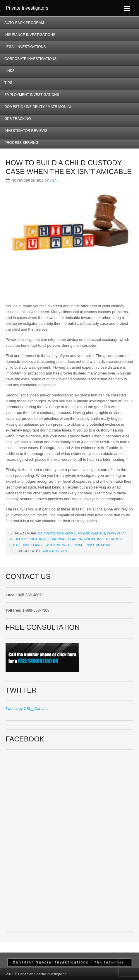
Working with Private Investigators (79, 545)
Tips (8, 83)
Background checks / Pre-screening (72, 533)
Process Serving (21, 143)
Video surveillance (26, 545)
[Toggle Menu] (127, 8)
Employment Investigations (30, 97)
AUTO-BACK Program (22, 25)
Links (10, 71)
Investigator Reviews (26, 131)
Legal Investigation (64, 539)
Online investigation (103, 539)
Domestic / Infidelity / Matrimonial (38, 107)
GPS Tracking (18, 119)
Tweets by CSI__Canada (27, 709)
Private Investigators (27, 8)
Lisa (53, 180)
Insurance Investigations (30, 35)
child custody (55, 551)
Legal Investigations (25, 47)
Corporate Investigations (30, 59)
